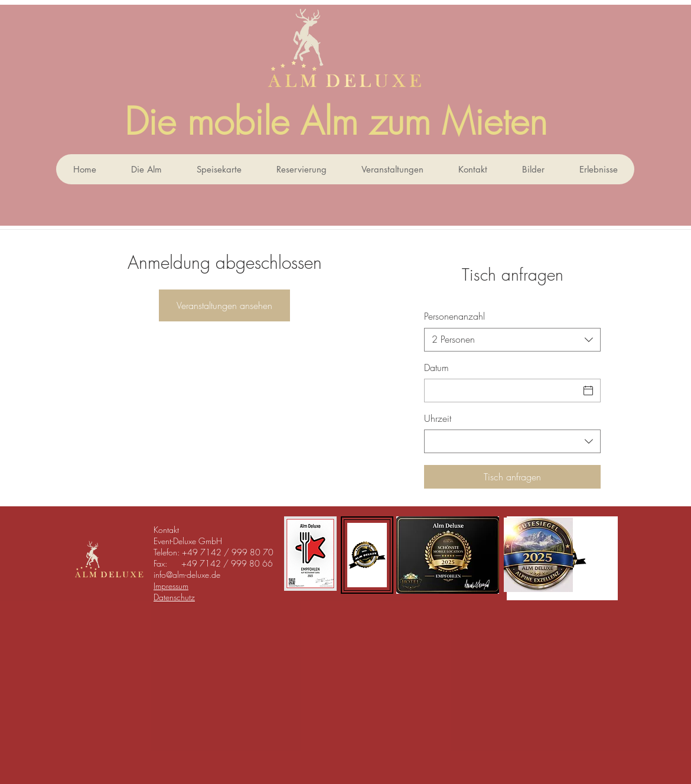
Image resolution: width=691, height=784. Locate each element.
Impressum (171, 586)
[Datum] (502, 391)
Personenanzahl (454, 316)
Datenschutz (174, 597)
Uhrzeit (438, 418)
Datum (436, 367)
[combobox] (512, 340)
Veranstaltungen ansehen (224, 305)
